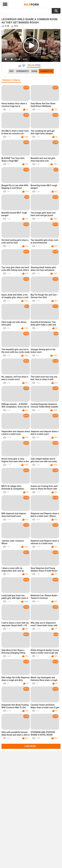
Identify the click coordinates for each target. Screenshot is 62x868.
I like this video (20, 66)
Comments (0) (46, 71)
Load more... (31, 746)
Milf (31, 4)
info (12, 71)
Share (34, 71)
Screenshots (22, 71)
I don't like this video (24, 66)
